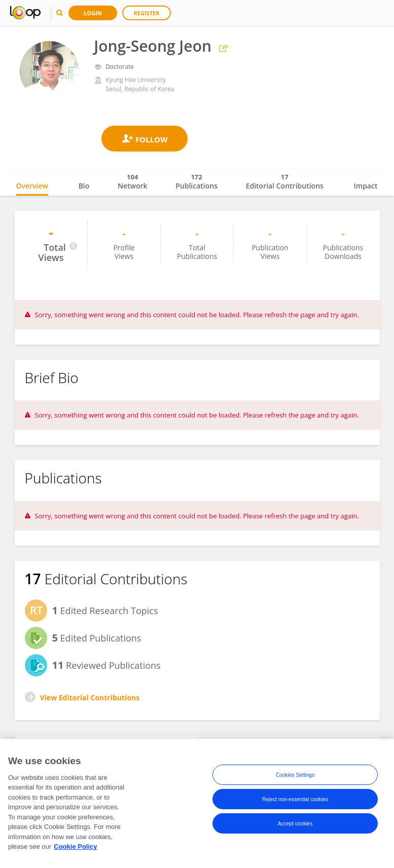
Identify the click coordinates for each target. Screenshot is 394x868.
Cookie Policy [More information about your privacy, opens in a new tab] (75, 847)
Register (147, 13)
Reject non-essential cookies (295, 799)
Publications (196, 181)
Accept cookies (295, 824)
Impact (366, 186)
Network (133, 181)
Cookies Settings (295, 775)
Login (93, 13)
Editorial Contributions (285, 181)
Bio (84, 186)
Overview (32, 186)
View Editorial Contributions (90, 697)
